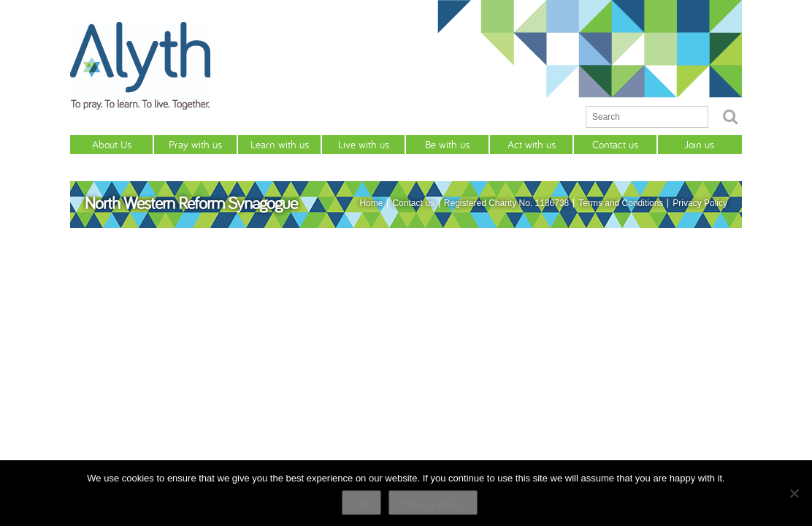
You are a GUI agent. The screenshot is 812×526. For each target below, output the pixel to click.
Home (371, 203)
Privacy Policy (700, 203)
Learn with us (280, 144)
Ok (361, 503)
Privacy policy (433, 503)
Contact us (615, 144)
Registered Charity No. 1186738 (506, 203)
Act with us (532, 144)
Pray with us (195, 144)
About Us (112, 144)
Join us (699, 144)
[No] (794, 493)
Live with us (364, 144)
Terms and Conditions (621, 203)
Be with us (447, 144)
